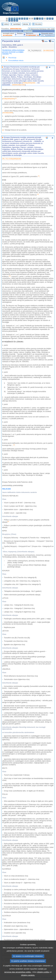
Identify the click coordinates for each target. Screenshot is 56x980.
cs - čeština (12, 19)
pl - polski (50, 19)
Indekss (6, 24)
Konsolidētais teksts (16, 61)
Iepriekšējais (17, 24)
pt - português (52, 19)
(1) (3, 130)
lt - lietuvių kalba (40, 19)
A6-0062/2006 (8, 35)
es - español (9, 19)
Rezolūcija (12, 58)
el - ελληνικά (22, 19)
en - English (25, 19)
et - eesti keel (20, 19)
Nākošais (26, 24)
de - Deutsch (17, 19)
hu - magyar (42, 19)
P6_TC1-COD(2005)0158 (12, 159)
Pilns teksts (38, 24)
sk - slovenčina (9, 21)
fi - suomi (14, 21)
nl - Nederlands (47, 19)
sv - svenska (17, 21)
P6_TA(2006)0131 (48, 35)
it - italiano (35, 19)
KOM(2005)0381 (29, 83)
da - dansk (14, 19)
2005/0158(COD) (16, 29)
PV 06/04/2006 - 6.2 (33, 35)
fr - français (27, 19)
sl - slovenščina (12, 21)
